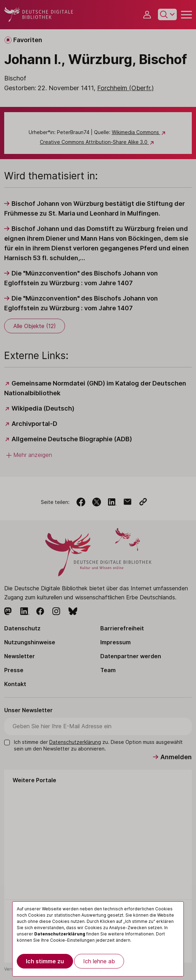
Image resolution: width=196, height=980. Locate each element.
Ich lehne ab (99, 961)
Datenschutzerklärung (60, 934)
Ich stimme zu (45, 961)
